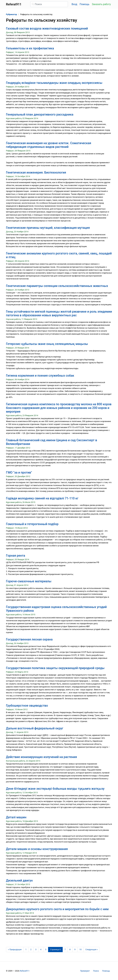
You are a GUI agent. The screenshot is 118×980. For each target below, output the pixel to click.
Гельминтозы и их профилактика (30, 48)
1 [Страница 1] (26, 949)
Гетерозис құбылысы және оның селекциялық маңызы (47, 344)
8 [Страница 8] (70, 949)
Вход (74, 4)
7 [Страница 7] (65, 949)
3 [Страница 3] (36, 949)
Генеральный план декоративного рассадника (40, 114)
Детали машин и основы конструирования (37, 849)
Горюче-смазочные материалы (29, 581)
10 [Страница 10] (80, 949)
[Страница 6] (55, 950)
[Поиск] (49, 4)
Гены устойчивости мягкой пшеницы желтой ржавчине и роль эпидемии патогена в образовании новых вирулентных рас (59, 313)
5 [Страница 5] (46, 949)
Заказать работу (101, 4)
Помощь (84, 4)
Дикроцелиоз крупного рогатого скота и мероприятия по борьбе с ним (57, 909)
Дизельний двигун (19, 880)
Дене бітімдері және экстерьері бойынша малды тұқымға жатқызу (55, 789)
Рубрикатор (11, 14)
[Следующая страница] (92, 950)
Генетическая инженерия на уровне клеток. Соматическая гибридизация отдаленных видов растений (49, 145)
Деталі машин (16, 817)
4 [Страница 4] (41, 949)
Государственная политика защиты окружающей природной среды (55, 668)
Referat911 (25, 971)
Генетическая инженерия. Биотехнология (36, 172)
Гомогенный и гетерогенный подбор (32, 524)
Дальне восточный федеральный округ (35, 728)
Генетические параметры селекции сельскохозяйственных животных (57, 286)
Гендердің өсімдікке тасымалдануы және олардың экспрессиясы (54, 83)
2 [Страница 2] (31, 949)
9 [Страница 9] (75, 949)
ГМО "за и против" (19, 472)
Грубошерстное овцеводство (27, 706)
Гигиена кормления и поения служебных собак (40, 376)
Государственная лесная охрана (29, 639)
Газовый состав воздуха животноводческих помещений (47, 28)
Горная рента (16, 556)
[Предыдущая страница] (15, 950)
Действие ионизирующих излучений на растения (41, 757)
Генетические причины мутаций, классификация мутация (48, 228)
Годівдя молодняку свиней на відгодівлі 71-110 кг (42, 498)
